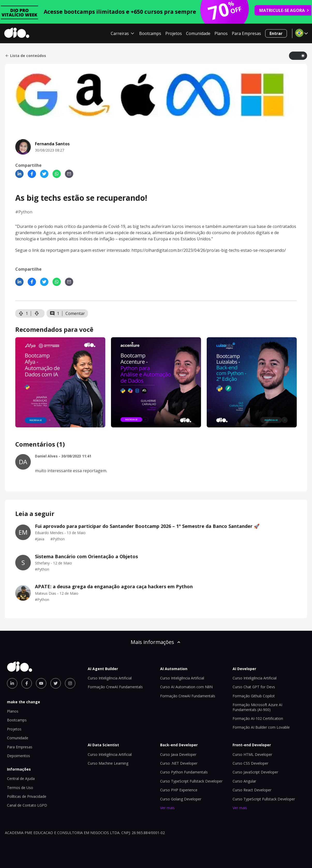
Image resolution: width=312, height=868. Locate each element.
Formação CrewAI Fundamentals (115, 687)
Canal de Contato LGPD (27, 805)
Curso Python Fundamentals (184, 772)
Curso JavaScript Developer (255, 772)
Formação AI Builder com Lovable (261, 727)
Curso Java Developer (178, 754)
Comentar (75, 313)
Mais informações (156, 642)
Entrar (276, 33)
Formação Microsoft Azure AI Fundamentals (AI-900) (257, 707)
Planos (221, 33)
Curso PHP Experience (179, 790)
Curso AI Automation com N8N (186, 687)
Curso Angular (244, 781)
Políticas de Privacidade (27, 796)
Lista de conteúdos (25, 56)
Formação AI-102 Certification (258, 718)
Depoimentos (18, 756)
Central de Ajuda (21, 779)
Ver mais (167, 808)
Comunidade (198, 33)
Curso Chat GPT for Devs (254, 687)
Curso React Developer (252, 790)
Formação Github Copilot (254, 696)
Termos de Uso (20, 788)
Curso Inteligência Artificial (110, 678)
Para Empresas (246, 33)
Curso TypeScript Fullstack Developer (191, 781)
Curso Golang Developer (181, 799)
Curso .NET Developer (179, 763)
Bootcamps (150, 33)
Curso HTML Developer (252, 754)
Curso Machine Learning (108, 763)
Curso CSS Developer (250, 763)
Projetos (174, 33)
